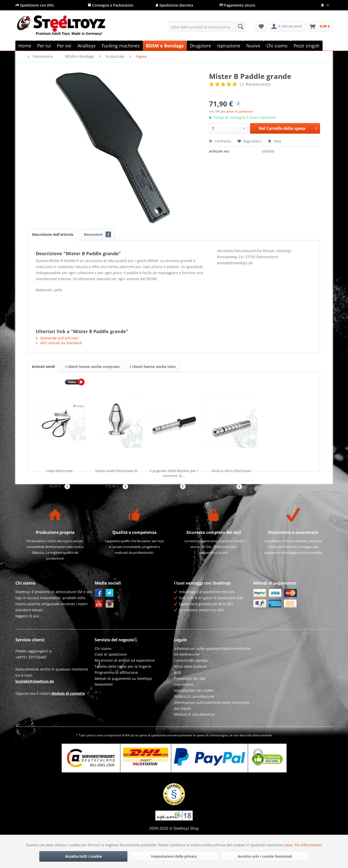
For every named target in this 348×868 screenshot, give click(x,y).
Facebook (99, 615)
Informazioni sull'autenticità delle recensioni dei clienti (212, 728)
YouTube (99, 626)
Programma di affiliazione (116, 695)
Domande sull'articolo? (57, 338)
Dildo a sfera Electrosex (231, 471)
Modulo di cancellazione (195, 737)
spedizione (159, 757)
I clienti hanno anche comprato (92, 367)
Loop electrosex (59, 471)
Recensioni (97, 234)
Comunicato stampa (191, 683)
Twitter (110, 615)
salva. (289, 845)
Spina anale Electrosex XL (117, 471)
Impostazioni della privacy (174, 856)
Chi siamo (103, 671)
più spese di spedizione (237, 111)
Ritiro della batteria (190, 689)
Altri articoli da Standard (59, 343)
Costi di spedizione (111, 677)
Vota (274, 141)
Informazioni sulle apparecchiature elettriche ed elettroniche (212, 674)
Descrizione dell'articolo (53, 234)
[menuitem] (207, 26)
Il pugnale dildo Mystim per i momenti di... (174, 473)
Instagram (110, 626)
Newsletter (104, 707)
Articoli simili (43, 367)
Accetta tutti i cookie (83, 856)
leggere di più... (29, 638)
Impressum (184, 707)
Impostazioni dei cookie (194, 713)
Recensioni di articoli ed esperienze (125, 683)
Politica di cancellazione (194, 719)
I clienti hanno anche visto (153, 367)
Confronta (220, 141)
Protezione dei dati (190, 701)
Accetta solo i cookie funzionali (265, 856)
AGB (178, 695)
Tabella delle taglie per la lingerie (123, 689)
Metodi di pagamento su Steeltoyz (123, 701)
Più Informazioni (308, 845)
